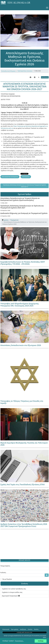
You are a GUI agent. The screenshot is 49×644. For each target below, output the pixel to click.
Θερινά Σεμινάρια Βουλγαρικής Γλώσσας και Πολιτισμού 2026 (24, 444)
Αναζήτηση (23, 629)
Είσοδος (36, 629)
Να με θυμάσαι (7, 579)
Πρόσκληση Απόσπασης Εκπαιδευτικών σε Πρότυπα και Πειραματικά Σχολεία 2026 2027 (22, 207)
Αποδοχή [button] (41, 641)
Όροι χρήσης (15, 629)
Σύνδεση (24, 584)
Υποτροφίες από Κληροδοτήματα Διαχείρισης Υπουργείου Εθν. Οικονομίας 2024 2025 (20, 305)
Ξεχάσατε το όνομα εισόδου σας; (12, 592)
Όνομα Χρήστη (5, 566)
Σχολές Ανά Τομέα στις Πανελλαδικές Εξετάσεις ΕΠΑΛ (23, 484)
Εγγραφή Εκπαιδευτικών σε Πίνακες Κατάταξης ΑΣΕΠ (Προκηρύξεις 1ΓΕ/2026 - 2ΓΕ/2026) (23, 263)
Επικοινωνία (6, 629)
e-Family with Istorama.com (25, 632)
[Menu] (47, 8)
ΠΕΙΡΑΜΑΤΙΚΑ (26, 177)
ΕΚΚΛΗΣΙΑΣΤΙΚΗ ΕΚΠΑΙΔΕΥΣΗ (10, 177)
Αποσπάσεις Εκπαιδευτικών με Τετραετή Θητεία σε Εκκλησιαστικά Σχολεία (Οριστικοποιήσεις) (20, 199)
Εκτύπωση (45, 77)
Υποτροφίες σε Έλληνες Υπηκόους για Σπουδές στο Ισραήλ (22, 402)
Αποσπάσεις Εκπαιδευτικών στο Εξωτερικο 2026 (21, 345)
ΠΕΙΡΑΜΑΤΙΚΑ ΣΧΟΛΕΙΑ (25, 71)
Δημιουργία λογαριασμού (11, 596)
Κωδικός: (3, 572)
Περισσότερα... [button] (19, 641)
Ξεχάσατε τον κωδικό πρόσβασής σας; (14, 589)
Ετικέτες (30, 629)
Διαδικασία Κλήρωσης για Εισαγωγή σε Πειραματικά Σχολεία (24, 213)
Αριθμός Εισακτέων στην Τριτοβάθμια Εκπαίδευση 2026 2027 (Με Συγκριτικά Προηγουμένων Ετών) (24, 525)
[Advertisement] (24, 544)
